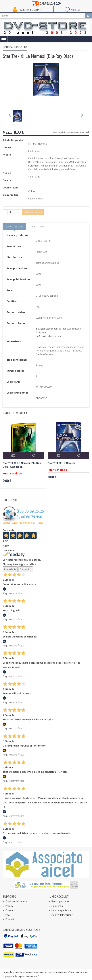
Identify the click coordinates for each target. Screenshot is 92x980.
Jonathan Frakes (53, 158)
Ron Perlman (42, 166)
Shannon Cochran (58, 166)
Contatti (10, 919)
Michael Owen (68, 169)
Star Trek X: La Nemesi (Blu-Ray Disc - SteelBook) (22, 465)
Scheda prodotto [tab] (14, 227)
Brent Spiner (68, 158)
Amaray (40, 365)
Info (8, 915)
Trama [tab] (32, 227)
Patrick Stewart (36, 158)
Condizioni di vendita (16, 902)
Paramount (41, 252)
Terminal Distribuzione (47, 263)
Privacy (9, 906)
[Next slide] (82, 116)
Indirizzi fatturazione (62, 915)
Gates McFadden (72, 162)
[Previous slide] (10, 116)
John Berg (55, 169)
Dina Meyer (74, 166)
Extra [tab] (43, 227)
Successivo (26, 569)
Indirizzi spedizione (62, 910)
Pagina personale (61, 902)
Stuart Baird (34, 177)
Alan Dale (44, 169)
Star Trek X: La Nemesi (61, 463)
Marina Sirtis (57, 162)
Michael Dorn (43, 162)
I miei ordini (57, 906)
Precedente (10, 569)
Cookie (9, 910)
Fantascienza (35, 151)
